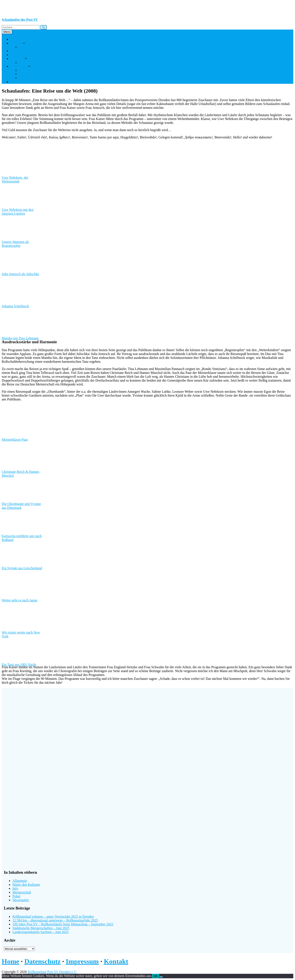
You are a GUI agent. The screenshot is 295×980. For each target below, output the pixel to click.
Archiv (24, 62)
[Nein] (161, 977)
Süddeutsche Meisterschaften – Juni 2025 (41, 928)
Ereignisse (17, 59)
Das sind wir (28, 47)
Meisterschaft (22, 892)
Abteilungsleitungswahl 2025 (39, 74)
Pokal (16, 896)
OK (156, 976)
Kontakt (16, 82)
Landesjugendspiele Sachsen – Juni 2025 (40, 932)
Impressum (82, 961)
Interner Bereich (30, 70)
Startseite (17, 39)
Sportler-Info (19, 66)
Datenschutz (43, 961)
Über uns (16, 43)
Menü (7, 32)
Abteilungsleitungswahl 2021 (39, 78)
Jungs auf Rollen (22, 55)
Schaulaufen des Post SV (20, 20)
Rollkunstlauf (20, 51)
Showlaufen (21, 900)
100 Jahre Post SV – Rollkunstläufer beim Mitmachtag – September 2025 (63, 924)
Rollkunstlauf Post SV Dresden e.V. (52, 972)
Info (15, 888)
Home (10, 961)
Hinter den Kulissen (26, 885)
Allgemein (20, 881)
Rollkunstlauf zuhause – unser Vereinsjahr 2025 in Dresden (53, 916)
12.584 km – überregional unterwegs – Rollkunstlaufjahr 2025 (55, 920)
